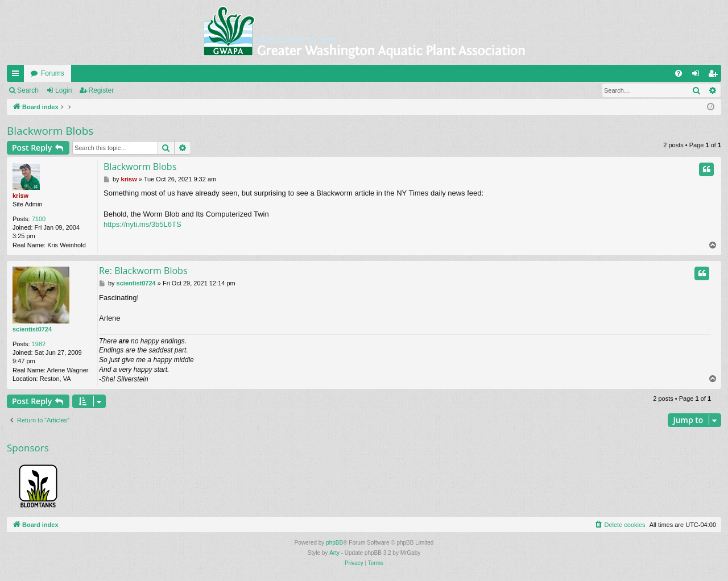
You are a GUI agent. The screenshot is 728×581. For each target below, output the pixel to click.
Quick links (18, 76)
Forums (53, 73)
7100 (39, 219)
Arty (334, 553)
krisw (20, 196)
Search (28, 90)
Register (102, 90)
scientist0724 (32, 329)
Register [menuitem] (715, 76)
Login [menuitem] (698, 76)
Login (63, 90)
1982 (39, 344)
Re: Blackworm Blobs (143, 271)
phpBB (334, 543)
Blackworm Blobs (50, 131)
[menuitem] (679, 73)
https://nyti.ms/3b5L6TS (142, 224)
